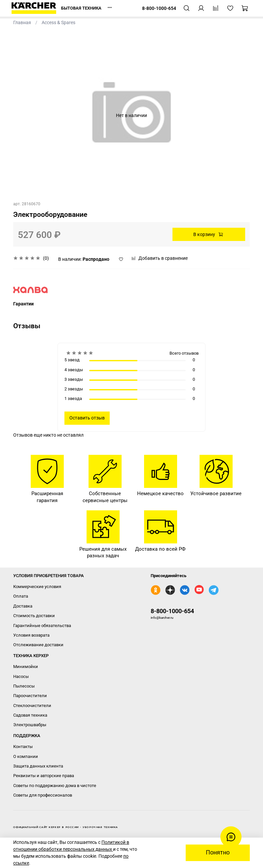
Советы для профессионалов (43, 795)
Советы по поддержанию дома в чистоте (55, 786)
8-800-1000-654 (172, 611)
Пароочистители (30, 696)
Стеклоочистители (32, 706)
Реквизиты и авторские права (44, 776)
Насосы (21, 676)
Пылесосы (24, 686)
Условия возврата (31, 635)
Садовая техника (30, 715)
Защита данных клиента (38, 766)
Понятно (218, 852)
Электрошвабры (30, 725)
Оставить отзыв (87, 418)
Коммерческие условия (37, 587)
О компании (26, 756)
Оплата (21, 596)
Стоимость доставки (34, 616)
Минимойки (26, 667)
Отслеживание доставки (38, 645)
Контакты (23, 747)
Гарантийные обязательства (42, 626)
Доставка (23, 606)
